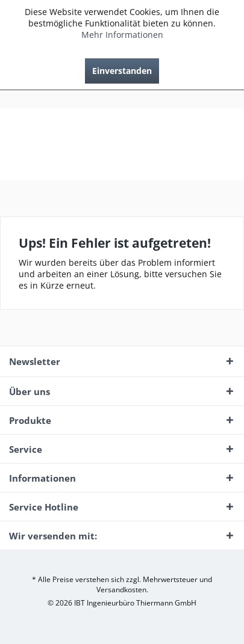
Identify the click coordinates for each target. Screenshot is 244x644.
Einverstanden (122, 71)
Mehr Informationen (122, 35)
